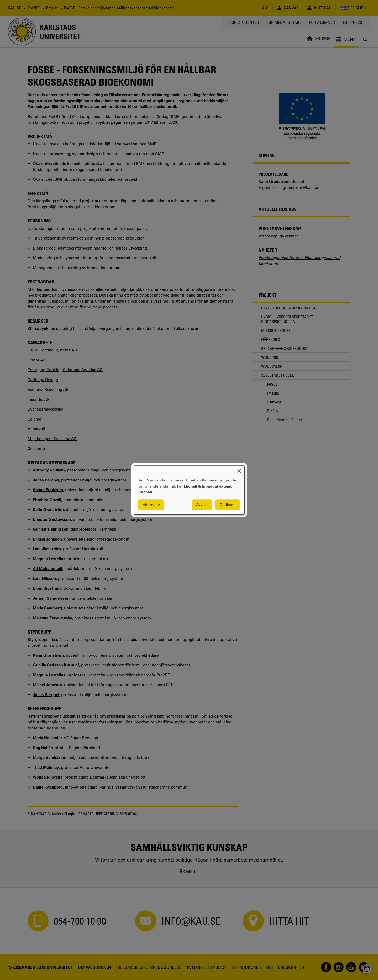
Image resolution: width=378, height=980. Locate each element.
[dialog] (189, 490)
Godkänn (228, 505)
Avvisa (202, 505)
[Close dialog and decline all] (239, 469)
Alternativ (151, 505)
